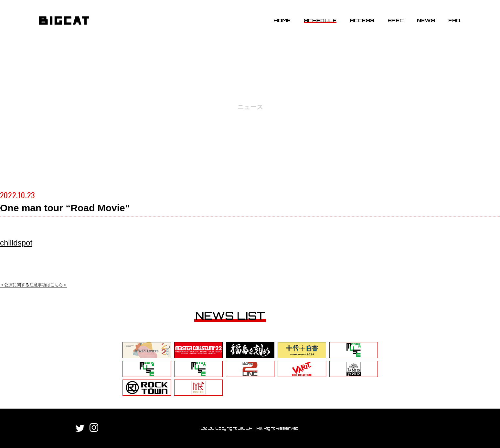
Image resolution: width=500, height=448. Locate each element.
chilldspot (16, 243)
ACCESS (362, 20)
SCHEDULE (320, 20)
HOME (282, 20)
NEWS (426, 20)
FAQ (455, 20)
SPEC (396, 20)
